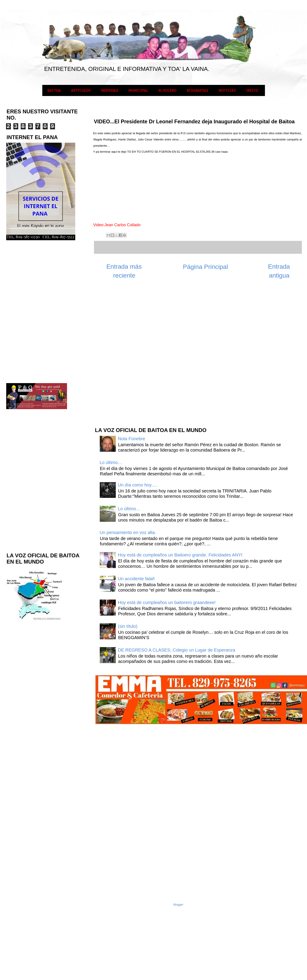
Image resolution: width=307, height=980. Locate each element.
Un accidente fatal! (136, 579)
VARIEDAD (110, 90)
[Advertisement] (128, 352)
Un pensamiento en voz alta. (128, 532)
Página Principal (205, 267)
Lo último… (111, 462)
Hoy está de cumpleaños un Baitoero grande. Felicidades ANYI (180, 555)
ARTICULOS (81, 90)
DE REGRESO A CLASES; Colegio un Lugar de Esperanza (177, 650)
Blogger (178, 905)
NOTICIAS (227, 90)
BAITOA (54, 90)
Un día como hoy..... (138, 485)
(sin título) (128, 626)
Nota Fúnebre (132, 439)
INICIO (252, 90)
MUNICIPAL (138, 90)
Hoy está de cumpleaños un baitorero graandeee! (167, 602)
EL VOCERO (168, 90)
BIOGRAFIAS (198, 90)
